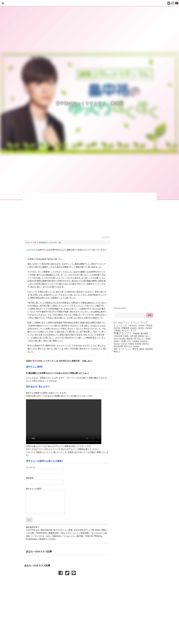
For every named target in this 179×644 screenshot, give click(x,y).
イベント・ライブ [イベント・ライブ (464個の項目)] (139, 322)
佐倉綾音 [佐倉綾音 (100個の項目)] (133, 328)
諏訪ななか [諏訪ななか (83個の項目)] (128, 346)
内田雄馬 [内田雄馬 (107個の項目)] (149, 328)
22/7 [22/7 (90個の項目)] (115, 323)
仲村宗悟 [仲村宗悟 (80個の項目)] (117, 328)
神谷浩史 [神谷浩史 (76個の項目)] (117, 344)
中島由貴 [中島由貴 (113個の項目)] (149, 325)
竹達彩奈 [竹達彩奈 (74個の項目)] (131, 344)
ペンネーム (45, 469)
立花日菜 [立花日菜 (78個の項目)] (124, 344)
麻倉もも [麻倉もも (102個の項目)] (117, 351)
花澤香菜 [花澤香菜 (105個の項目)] (138, 344)
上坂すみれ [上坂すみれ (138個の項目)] (132, 325)
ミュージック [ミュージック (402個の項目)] (120, 325)
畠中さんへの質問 (45, 501)
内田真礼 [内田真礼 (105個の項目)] (141, 328)
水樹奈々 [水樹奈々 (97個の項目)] (117, 341)
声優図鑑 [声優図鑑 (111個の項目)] (136, 333)
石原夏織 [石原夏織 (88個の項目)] (135, 341)
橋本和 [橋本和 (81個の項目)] (148, 339)
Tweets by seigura (120, 308)
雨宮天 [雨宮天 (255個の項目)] (136, 349)
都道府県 (45, 480)
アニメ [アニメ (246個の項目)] (127, 322)
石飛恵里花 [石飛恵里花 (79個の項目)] (144, 341)
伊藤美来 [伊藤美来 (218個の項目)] (125, 328)
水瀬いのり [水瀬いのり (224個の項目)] (126, 341)
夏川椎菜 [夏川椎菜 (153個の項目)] (144, 333)
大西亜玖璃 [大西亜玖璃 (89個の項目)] (118, 336)
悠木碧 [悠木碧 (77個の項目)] (116, 339)
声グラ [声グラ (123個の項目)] (134, 330)
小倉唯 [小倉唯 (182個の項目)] (126, 336)
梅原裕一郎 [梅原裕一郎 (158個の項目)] (131, 339)
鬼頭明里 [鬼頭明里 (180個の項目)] (149, 349)
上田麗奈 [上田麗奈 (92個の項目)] (141, 325)
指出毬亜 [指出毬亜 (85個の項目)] (123, 339)
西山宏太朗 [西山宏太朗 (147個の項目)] (118, 346)
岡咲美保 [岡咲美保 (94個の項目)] (141, 336)
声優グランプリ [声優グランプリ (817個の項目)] (123, 333)
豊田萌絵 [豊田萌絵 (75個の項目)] (136, 346)
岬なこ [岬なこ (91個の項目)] (148, 336)
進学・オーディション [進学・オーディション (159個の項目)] (123, 349)
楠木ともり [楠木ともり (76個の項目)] (141, 339)
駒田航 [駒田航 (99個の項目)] (142, 349)
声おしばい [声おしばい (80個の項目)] (126, 330)
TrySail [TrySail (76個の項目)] (120, 323)
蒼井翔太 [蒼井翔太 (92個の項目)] (146, 344)
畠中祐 (36, 361)
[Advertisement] (67, 581)
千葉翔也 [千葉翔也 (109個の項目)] (117, 330)
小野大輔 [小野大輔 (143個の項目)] (133, 336)
